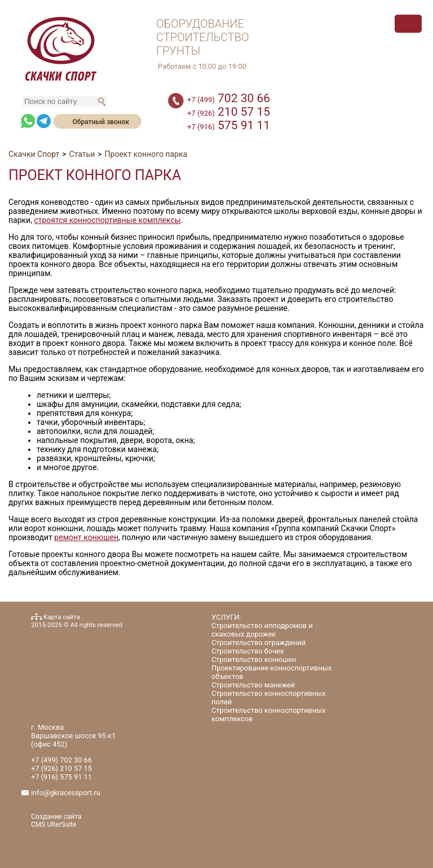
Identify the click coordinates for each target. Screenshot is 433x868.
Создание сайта (56, 817)
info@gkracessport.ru (66, 793)
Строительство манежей (253, 685)
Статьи (82, 154)
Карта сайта (62, 617)
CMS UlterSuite (54, 825)
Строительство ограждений (259, 643)
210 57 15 (229, 112)
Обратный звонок (101, 122)
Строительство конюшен (254, 659)
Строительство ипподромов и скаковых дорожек (262, 630)
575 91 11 (229, 125)
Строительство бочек (248, 651)
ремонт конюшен (86, 537)
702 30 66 (229, 98)
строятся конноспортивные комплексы (107, 220)
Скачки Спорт (34, 154)
